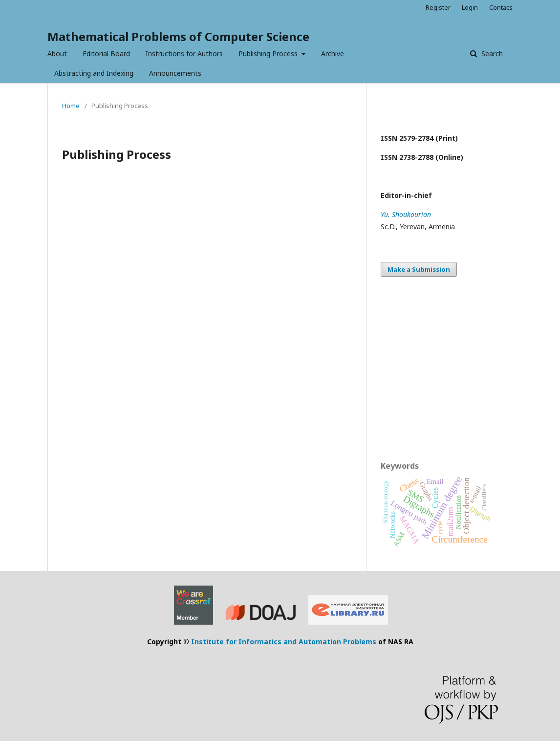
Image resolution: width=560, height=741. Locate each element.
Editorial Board (106, 54)
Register (438, 7)
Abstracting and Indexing (94, 73)
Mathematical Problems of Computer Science (178, 36)
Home (71, 106)
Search (491, 54)
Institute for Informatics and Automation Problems (284, 642)
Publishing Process (269, 54)
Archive (333, 54)
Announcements (175, 73)
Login (470, 7)
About (57, 54)
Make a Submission (419, 269)
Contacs (501, 7)
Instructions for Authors (184, 54)
